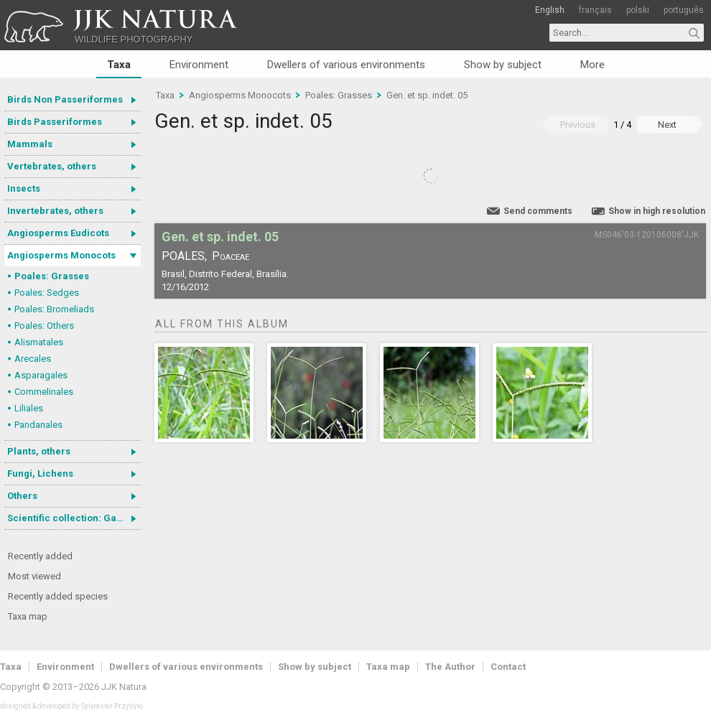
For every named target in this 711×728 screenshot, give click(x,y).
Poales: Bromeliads (54, 309)
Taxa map (28, 616)
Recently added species (58, 596)
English (550, 10)
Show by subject (503, 65)
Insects (24, 188)
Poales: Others (44, 326)
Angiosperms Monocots (61, 255)
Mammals (30, 144)
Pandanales (38, 425)
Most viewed (34, 576)
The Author (450, 667)
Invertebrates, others (55, 211)
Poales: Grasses (52, 276)
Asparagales (41, 375)
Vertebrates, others (52, 166)
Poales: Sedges (47, 293)
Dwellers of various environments (346, 65)
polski (638, 10)
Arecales (33, 359)
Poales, (184, 256)
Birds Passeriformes (55, 122)
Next (667, 125)
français (595, 10)
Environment (199, 65)
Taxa (119, 65)
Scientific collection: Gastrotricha (74, 518)
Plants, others (39, 451)
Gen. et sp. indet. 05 (427, 95)
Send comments (538, 211)
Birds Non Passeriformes (65, 99)
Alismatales (39, 342)
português (684, 10)
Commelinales (44, 392)
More (592, 65)
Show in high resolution (657, 211)
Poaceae (231, 256)
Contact (508, 667)
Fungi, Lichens (40, 473)
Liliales (29, 408)
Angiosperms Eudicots (58, 233)
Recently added (40, 556)
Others (22, 496)
